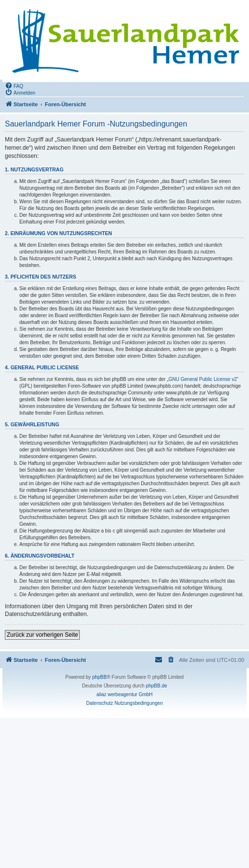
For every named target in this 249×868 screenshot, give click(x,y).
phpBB (100, 677)
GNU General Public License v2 (203, 379)
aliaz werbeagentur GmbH (124, 694)
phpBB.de (157, 686)
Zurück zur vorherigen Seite (42, 635)
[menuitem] (14, 85)
